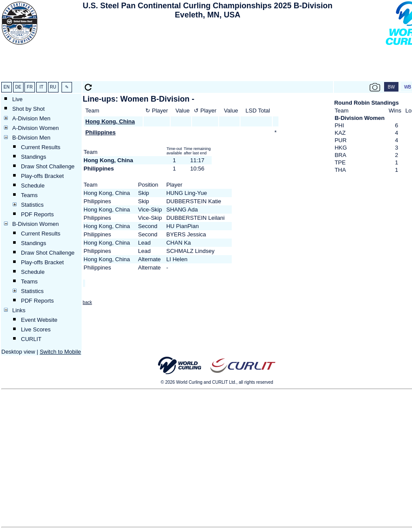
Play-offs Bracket (42, 176)
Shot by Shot (28, 109)
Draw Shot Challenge (48, 166)
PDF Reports (37, 214)
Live (17, 99)
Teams (29, 195)
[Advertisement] (208, 52)
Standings (34, 157)
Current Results (41, 147)
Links (19, 310)
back (88, 302)
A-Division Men (31, 118)
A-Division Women (36, 128)
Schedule (33, 186)
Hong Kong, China (110, 121)
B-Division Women (36, 224)
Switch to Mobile (60, 352)
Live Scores (36, 329)
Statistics (32, 205)
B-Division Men (31, 138)
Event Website (39, 320)
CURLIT (31, 339)
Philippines (101, 132)
